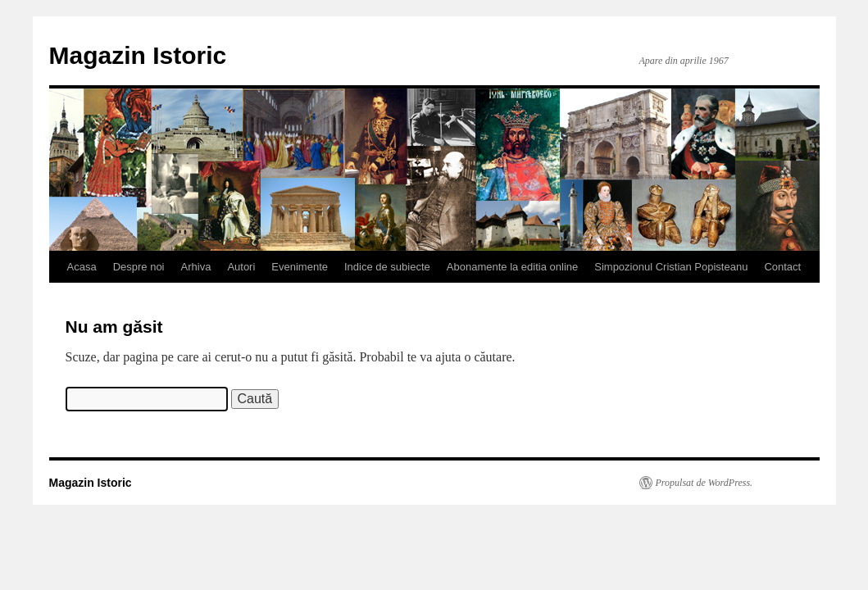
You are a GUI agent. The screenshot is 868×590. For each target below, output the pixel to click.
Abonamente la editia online (512, 267)
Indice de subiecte (387, 267)
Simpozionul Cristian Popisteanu (671, 267)
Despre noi (139, 267)
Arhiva (196, 267)
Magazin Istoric (138, 55)
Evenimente (300, 267)
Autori (241, 267)
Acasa (82, 267)
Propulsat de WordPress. (704, 483)
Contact (782, 267)
